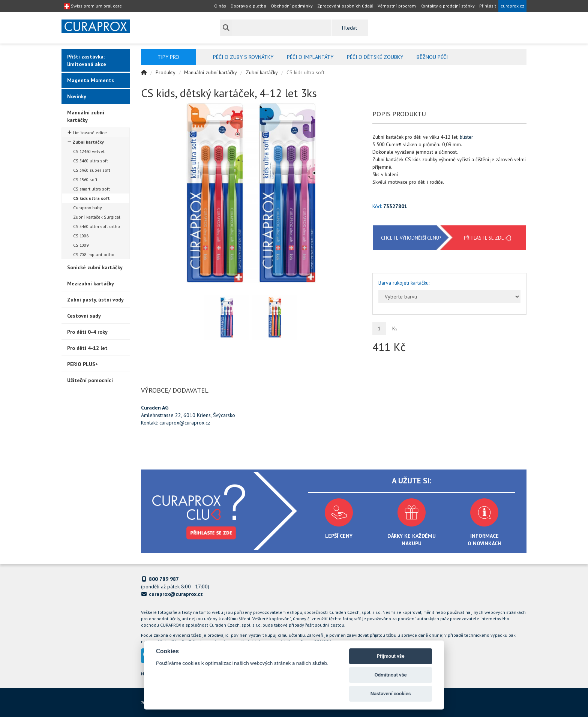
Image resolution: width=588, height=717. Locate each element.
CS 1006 (81, 236)
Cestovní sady (84, 316)
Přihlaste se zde (484, 238)
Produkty (166, 72)
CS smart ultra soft (91, 189)
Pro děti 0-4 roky (87, 332)
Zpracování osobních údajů (345, 6)
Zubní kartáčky (86, 142)
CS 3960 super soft (92, 170)
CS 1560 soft (85, 179)
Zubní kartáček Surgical (97, 217)
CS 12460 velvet (89, 151)
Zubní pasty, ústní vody (95, 300)
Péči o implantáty (310, 57)
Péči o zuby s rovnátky (243, 57)
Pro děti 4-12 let (87, 348)
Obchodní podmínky (292, 6)
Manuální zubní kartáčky (86, 116)
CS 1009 (81, 245)
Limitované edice (87, 133)
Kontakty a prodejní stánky (448, 6)
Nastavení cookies (391, 694)
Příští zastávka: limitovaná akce (87, 60)
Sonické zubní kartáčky (95, 267)
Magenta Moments (91, 80)
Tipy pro (168, 57)
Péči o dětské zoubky (375, 57)
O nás (220, 6)
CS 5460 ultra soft (91, 161)
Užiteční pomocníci (90, 380)
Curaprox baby (88, 208)
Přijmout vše (391, 656)
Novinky (77, 96)
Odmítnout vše (391, 675)
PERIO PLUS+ (83, 364)
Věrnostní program (397, 6)
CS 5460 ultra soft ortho (97, 226)
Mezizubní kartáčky (91, 283)
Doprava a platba (248, 6)
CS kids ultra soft (91, 198)
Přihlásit (488, 6)
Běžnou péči (432, 57)
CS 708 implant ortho (94, 254)
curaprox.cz (512, 6)
